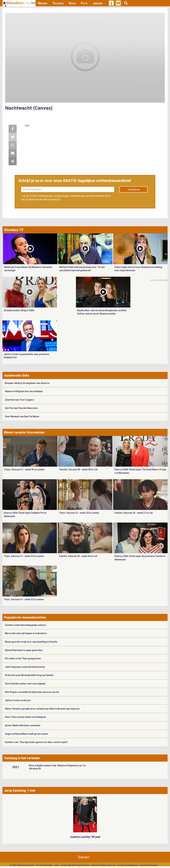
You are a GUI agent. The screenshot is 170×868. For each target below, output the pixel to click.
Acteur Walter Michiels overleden (23, 725)
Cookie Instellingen (128, 865)
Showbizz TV (14, 230)
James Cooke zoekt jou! (18, 700)
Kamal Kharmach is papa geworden (24, 650)
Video (72, 3)
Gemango (153, 865)
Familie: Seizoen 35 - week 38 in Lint (78, 470)
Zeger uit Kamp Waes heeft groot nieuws (27, 734)
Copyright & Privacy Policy (75, 865)
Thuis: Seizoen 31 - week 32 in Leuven (24, 599)
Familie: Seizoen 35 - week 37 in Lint (134, 513)
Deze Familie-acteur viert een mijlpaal (25, 684)
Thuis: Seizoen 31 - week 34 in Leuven (79, 513)
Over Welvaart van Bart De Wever (22, 416)
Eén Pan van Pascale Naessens (21, 408)
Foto (84, 3)
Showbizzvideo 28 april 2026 (19, 310)
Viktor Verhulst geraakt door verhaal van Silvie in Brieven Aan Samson (42, 709)
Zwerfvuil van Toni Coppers (19, 400)
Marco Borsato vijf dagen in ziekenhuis (26, 633)
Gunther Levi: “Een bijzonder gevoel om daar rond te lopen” (36, 742)
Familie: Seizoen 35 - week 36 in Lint (78, 556)
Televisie (58, 3)
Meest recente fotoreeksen (24, 432)
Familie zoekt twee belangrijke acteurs (26, 625)
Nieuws (43, 3)
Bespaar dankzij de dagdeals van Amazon (27, 383)
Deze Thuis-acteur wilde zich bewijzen (25, 717)
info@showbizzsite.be (103, 865)
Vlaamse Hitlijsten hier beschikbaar (24, 391)
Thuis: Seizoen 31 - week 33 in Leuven (24, 556)
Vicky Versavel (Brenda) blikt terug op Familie (29, 675)
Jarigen (98, 3)
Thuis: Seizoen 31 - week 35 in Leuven (24, 470)
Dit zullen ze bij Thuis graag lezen (23, 658)
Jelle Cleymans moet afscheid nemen (25, 667)
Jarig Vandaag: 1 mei (20, 790)
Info (57, 865)
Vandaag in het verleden (22, 758)
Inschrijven (134, 190)
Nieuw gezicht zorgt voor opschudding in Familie (31, 642)
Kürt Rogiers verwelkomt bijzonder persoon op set (32, 692)
